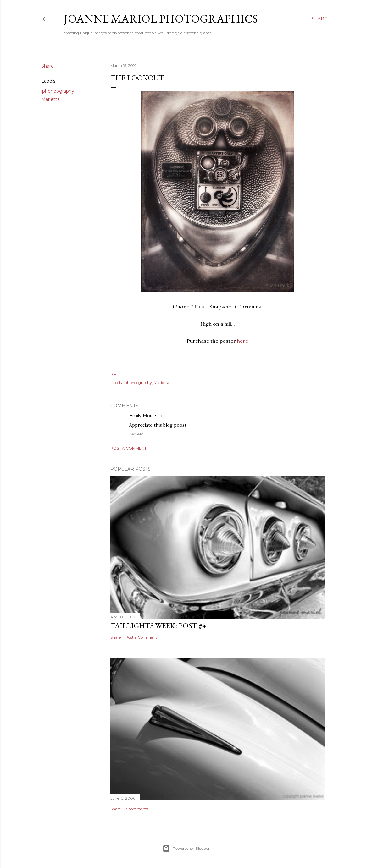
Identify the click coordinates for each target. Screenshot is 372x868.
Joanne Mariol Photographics (161, 19)
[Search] (321, 19)
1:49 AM (136, 434)
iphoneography (58, 91)
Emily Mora (142, 416)
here (243, 341)
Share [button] (47, 66)
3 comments (137, 809)
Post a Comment (128, 448)
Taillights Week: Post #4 (158, 626)
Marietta (50, 99)
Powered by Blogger (186, 849)
